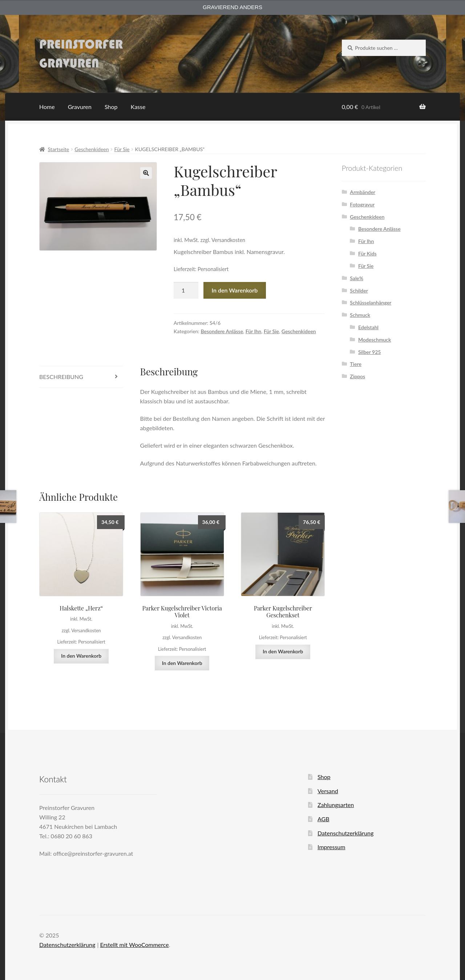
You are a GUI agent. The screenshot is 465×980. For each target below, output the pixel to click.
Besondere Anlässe (222, 331)
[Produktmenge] (186, 290)
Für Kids (367, 253)
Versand (328, 791)
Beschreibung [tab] (61, 377)
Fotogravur (362, 204)
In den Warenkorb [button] (81, 656)
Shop (111, 107)
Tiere (356, 364)
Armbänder (363, 192)
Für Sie (122, 149)
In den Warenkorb (235, 290)
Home (47, 107)
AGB (324, 819)
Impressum (331, 847)
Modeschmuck (375, 340)
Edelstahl (368, 327)
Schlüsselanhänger (371, 303)
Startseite (59, 149)
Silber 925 (370, 352)
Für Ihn (253, 331)
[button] (146, 173)
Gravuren (80, 107)
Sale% (357, 278)
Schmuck (360, 315)
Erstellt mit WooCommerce (134, 945)
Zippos (357, 376)
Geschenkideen (92, 149)
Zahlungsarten (336, 805)
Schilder (359, 291)
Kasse (138, 107)
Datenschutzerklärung (345, 833)
